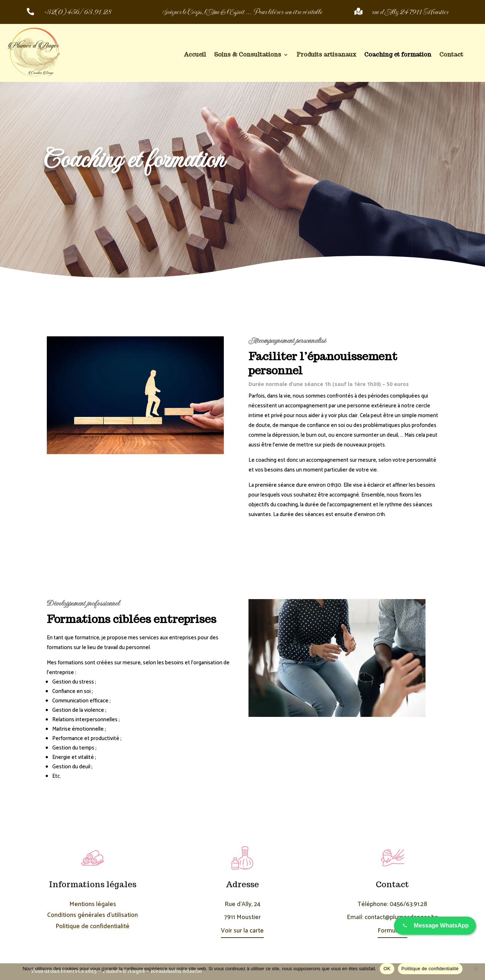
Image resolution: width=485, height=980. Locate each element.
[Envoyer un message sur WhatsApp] (435, 926)
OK (387, 969)
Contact (451, 55)
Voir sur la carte (242, 931)
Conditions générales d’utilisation (93, 915)
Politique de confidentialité (93, 926)
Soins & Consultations (248, 55)
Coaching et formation (398, 55)
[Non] (476, 969)
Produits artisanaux (326, 55)
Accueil (195, 55)
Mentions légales (93, 904)
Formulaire (392, 931)
